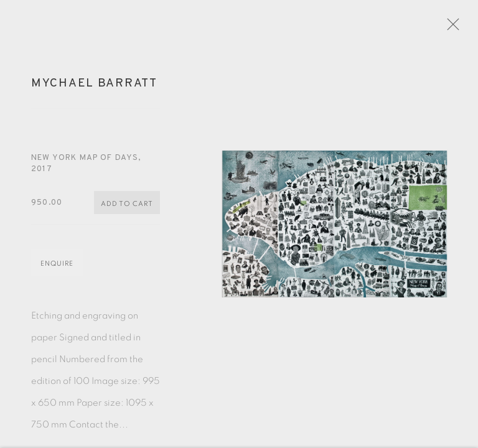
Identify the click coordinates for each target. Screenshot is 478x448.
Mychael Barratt (94, 89)
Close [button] (461, 28)
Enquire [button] (57, 269)
